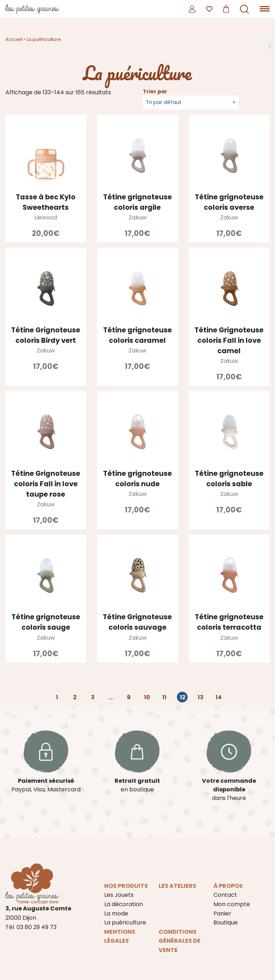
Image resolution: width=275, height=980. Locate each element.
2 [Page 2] (75, 697)
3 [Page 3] (93, 697)
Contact (225, 895)
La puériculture (125, 922)
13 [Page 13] (201, 697)
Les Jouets (119, 895)
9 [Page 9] (129, 697)
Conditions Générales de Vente (180, 941)
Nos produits (126, 886)
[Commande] (191, 102)
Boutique (226, 922)
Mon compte (232, 904)
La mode (116, 913)
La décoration (124, 904)
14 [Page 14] (219, 697)
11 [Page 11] (164, 697)
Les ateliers (177, 886)
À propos (228, 886)
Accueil (14, 39)
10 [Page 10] (147, 697)
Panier (222, 913)
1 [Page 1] (57, 697)
